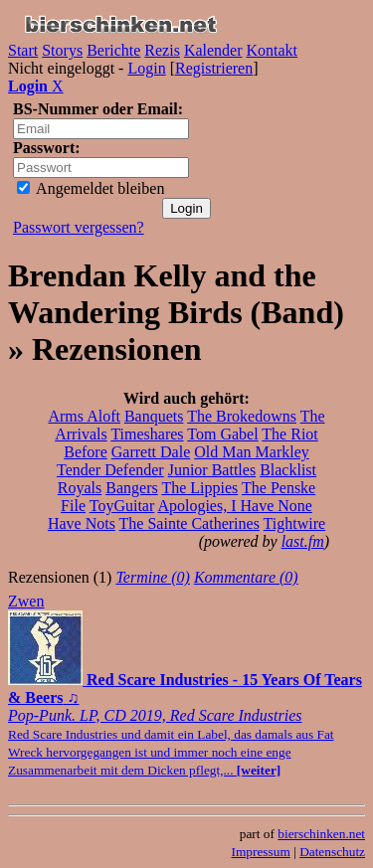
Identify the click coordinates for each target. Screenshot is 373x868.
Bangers (131, 488)
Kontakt (273, 50)
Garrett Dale (151, 452)
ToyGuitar (122, 506)
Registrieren (214, 68)
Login (146, 68)
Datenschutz (332, 852)
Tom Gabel (222, 434)
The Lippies (199, 488)
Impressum (261, 852)
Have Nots (82, 523)
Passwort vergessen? (79, 227)
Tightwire (295, 523)
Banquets (154, 416)
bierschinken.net (321, 834)
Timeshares (147, 434)
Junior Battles (212, 470)
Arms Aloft (84, 416)
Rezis (162, 50)
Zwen (26, 601)
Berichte (113, 50)
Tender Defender (110, 470)
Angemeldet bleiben (91, 188)
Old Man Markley (252, 452)
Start (23, 50)
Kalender (213, 50)
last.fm (303, 541)
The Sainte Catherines (189, 523)
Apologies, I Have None (235, 506)
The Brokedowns (242, 416)
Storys (62, 50)
